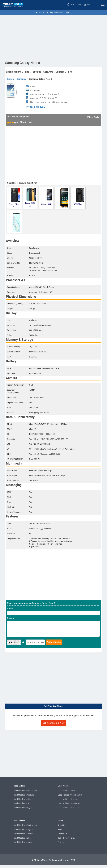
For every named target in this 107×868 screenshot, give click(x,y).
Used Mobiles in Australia (24, 795)
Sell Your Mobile (42, 12)
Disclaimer (62, 842)
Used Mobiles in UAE (66, 791)
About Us (62, 825)
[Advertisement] (54, 38)
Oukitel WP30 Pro (14, 198)
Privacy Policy (69, 838)
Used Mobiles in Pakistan (68, 799)
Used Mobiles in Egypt (23, 808)
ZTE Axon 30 (15, 222)
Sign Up (69, 12)
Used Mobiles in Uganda (23, 834)
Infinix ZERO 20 (31, 197)
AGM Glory (79, 197)
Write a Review (94, 117)
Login (88, 4)
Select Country (75, 4)
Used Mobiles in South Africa (25, 825)
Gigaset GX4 (47, 197)
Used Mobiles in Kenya (23, 842)
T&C (60, 838)
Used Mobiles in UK (22, 803)
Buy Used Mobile (57, 12)
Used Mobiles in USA (22, 799)
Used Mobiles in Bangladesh (70, 803)
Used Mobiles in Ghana (23, 838)
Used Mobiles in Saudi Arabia (70, 795)
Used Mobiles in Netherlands (25, 791)
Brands (10, 79)
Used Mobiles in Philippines (69, 808)
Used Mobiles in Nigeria (23, 830)
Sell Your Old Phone (54, 706)
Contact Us (62, 834)
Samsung (21, 79)
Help (60, 830)
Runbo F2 (63, 198)
